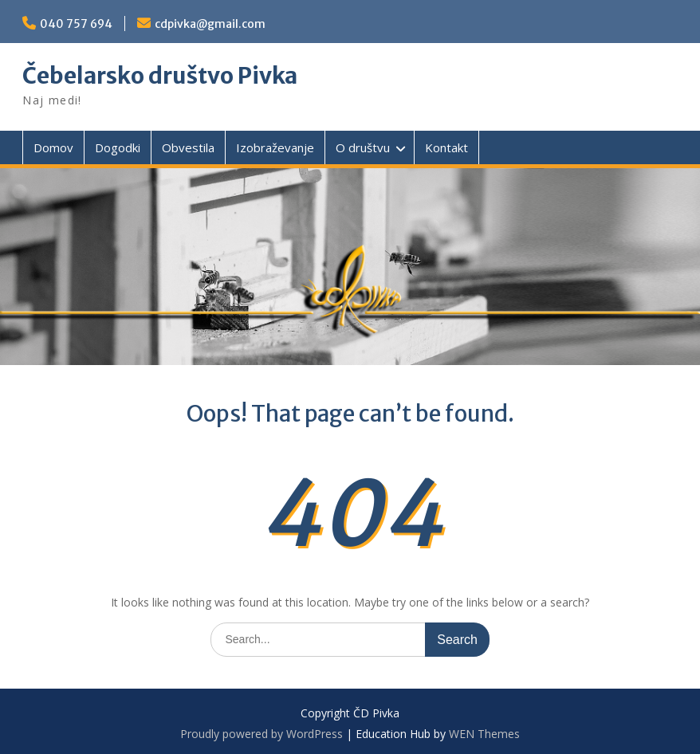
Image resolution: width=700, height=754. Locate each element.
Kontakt (446, 147)
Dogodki (118, 147)
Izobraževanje (275, 147)
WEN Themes (484, 734)
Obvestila (188, 147)
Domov (53, 147)
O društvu (363, 147)
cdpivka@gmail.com (210, 24)
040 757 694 (76, 24)
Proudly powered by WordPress (262, 734)
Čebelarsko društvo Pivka (160, 76)
